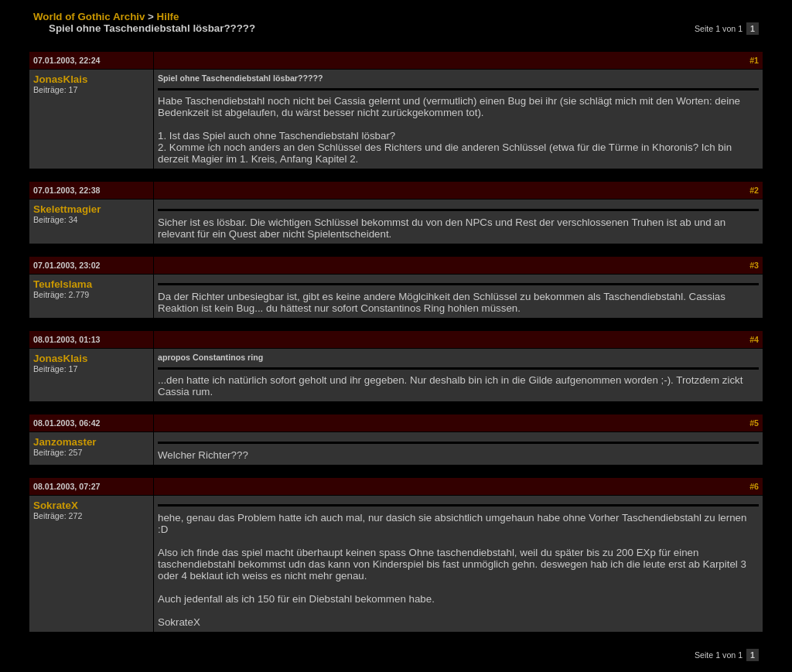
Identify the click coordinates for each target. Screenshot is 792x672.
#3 (754, 265)
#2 (754, 190)
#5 (754, 423)
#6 (754, 486)
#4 (754, 339)
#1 (754, 60)
